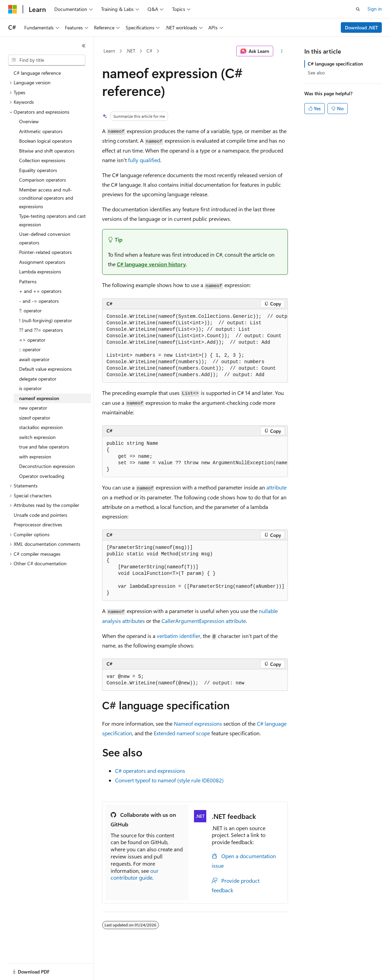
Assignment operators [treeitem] (42, 262)
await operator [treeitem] (34, 359)
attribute (276, 487)
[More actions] (282, 51)
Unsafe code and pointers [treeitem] (40, 515)
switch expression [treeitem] (37, 437)
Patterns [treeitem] (28, 281)
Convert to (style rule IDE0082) (169, 780)
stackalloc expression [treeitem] (41, 427)
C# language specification (335, 64)
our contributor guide (135, 874)
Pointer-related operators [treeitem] (45, 252)
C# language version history (151, 264)
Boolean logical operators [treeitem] (46, 141)
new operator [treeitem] (33, 408)
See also (316, 73)
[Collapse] (84, 46)
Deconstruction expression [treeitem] (47, 466)
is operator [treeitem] (30, 388)
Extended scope (182, 733)
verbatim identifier (179, 636)
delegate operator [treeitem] (38, 379)
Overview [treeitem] (29, 121)
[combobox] (47, 60)
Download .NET (361, 27)
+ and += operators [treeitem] (40, 291)
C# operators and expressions (150, 771)
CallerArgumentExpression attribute (204, 621)
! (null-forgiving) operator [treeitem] (46, 320)
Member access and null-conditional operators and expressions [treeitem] (46, 198)
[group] (195, 346)
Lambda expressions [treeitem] (40, 272)
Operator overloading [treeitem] (42, 476)
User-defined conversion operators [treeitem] (45, 238)
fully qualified (144, 160)
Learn (109, 51)
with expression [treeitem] (35, 457)
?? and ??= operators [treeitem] (41, 330)
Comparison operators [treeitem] (43, 180)
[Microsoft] (13, 9)
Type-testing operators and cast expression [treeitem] (52, 220)
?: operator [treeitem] (30, 310)
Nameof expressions (198, 723)
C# (149, 51)
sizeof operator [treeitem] (35, 418)
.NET (131, 51)
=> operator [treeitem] (32, 340)
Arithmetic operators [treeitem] (41, 131)
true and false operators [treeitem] (44, 447)
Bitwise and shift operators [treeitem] (47, 151)
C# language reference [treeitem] (37, 73)
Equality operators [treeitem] (38, 170)
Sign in (375, 9)
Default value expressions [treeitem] (45, 369)
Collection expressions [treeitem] (42, 160)
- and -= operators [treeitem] (39, 301)
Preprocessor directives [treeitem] (38, 524)
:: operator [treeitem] (30, 349)
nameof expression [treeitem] (39, 398)
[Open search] (358, 9)
